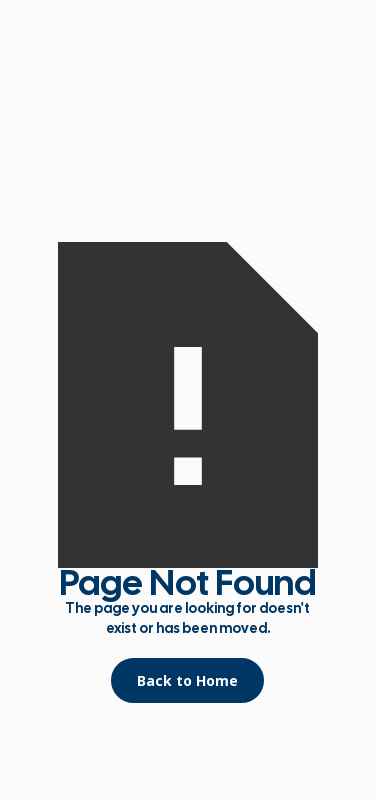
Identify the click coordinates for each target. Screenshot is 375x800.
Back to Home (187, 680)
